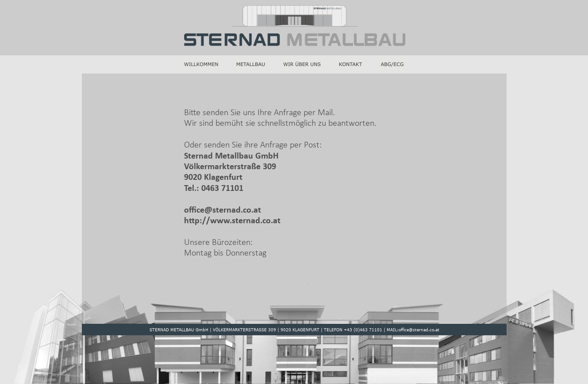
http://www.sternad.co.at (232, 221)
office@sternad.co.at (224, 210)
